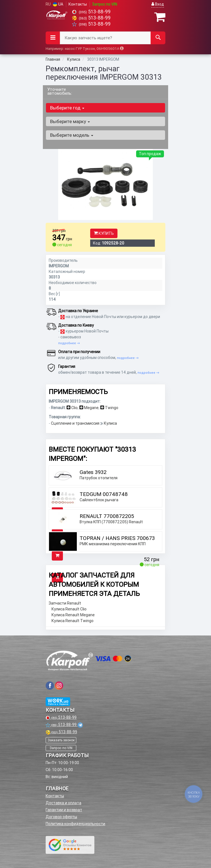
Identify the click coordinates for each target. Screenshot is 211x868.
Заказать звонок (61, 740)
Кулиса (110, 423)
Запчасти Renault (65, 603)
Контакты (78, 4)
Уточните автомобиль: (60, 91)
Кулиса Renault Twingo (73, 621)
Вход (158, 4)
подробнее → (69, 343)
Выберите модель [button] (72, 135)
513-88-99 (91, 12)
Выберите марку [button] (70, 121)
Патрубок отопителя (99, 478)
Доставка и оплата (63, 803)
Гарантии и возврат (64, 810)
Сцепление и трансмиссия (76, 423)
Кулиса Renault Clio (69, 609)
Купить (104, 233)
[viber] (50, 686)
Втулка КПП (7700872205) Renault (111, 522)
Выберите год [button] (67, 108)
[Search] (158, 38)
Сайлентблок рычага (99, 500)
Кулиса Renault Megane (73, 615)
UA (58, 4)
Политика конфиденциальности (75, 824)
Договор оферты (61, 817)
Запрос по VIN (105, 4)
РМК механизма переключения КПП (113, 544)
